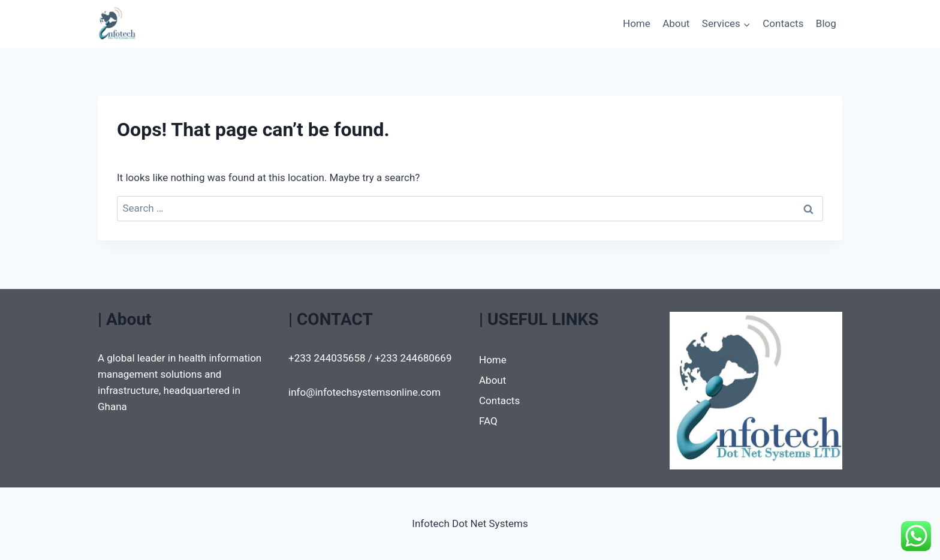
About (676, 23)
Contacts (783, 23)
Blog (826, 23)
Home (637, 23)
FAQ (488, 421)
